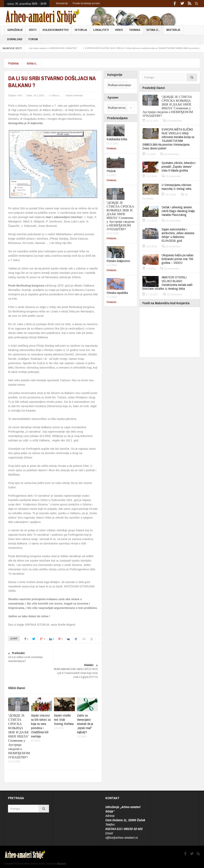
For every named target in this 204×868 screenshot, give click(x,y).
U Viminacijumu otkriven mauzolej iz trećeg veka (176, 187)
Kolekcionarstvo (56, 31)
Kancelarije (62, 3)
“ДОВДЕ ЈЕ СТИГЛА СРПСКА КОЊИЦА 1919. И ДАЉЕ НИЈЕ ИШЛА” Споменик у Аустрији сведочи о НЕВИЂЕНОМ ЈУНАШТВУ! (19, 736)
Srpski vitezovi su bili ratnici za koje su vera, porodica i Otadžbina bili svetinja (41, 726)
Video (119, 31)
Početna (13, 63)
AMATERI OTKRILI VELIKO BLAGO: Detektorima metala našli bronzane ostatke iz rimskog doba (167, 283)
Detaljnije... (112, 148)
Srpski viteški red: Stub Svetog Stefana (64, 719)
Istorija (81, 31)
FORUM (33, 41)
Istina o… (153, 31)
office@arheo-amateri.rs (122, 837)
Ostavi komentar (74, 96)
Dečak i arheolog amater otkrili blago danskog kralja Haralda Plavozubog (178, 211)
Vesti (33, 31)
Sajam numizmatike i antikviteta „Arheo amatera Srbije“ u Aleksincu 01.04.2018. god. (178, 235)
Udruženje (15, 31)
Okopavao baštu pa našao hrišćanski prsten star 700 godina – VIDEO (178, 259)
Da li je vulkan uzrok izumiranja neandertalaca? (31, 657)
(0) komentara (174, 121)
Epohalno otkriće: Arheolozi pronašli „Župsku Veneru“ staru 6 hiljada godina (178, 166)
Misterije (173, 31)
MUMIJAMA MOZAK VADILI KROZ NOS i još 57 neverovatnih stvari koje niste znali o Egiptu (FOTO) (75, 671)
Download (15, 41)
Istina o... (32, 63)
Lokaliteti (101, 31)
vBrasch (61, 864)
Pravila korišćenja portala (86, 3)
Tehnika (135, 31)
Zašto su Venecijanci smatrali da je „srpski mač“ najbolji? (85, 724)
